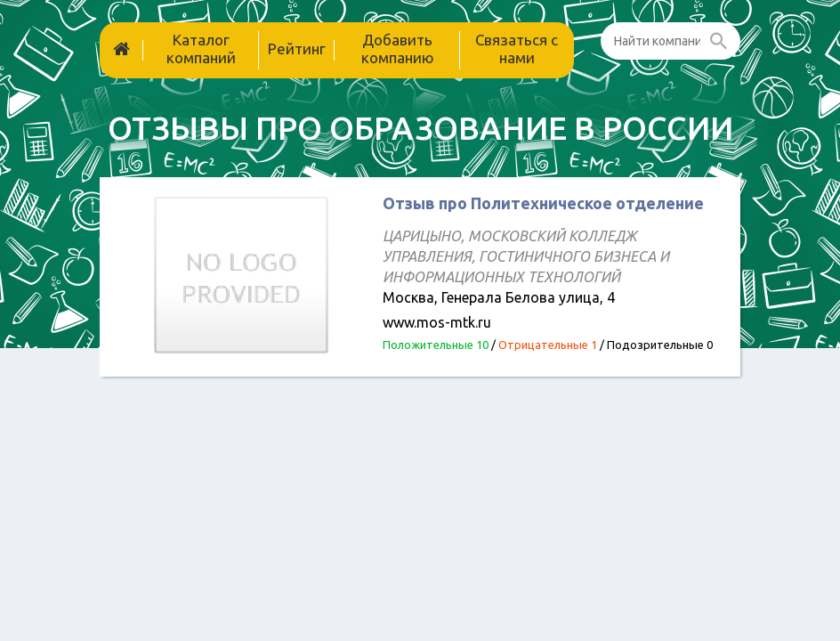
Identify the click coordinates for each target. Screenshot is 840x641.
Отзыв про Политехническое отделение (543, 203)
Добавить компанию (398, 49)
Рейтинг (297, 49)
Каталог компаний (201, 49)
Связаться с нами (517, 49)
